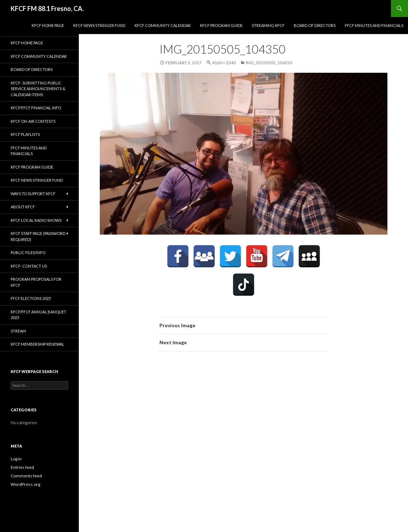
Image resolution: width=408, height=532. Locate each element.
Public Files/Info (28, 253)
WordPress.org (25, 484)
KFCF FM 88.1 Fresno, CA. (47, 9)
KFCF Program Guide (221, 25)
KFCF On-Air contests (33, 121)
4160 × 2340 (224, 63)
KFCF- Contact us (29, 266)
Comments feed (26, 476)
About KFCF (23, 207)
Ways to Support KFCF (33, 194)
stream (18, 331)
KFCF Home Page (48, 25)
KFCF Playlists (25, 134)
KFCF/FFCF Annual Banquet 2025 (39, 315)
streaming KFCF (268, 25)
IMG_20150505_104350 (269, 63)
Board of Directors (315, 25)
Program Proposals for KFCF (36, 282)
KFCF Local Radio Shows (36, 220)
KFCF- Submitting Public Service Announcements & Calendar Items (38, 89)
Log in (16, 459)
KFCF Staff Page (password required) (38, 236)
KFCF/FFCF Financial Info (36, 108)
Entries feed (22, 467)
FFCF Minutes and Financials (374, 25)
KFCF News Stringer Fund (99, 25)
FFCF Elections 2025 (31, 298)
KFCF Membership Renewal (37, 344)
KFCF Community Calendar (163, 25)
